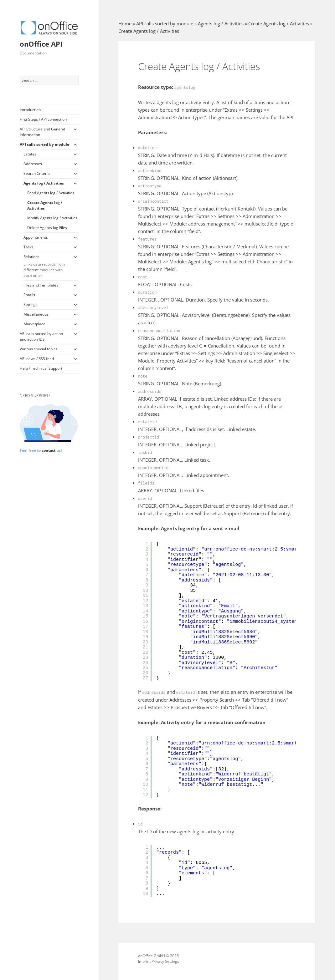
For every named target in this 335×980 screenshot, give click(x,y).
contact (49, 450)
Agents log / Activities (44, 183)
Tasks (28, 247)
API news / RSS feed (37, 359)
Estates (30, 154)
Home (125, 23)
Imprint (144, 961)
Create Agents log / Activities (45, 205)
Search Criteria (37, 173)
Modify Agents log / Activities (52, 218)
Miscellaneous (36, 314)
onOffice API (41, 44)
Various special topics (39, 349)
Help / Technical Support (41, 368)
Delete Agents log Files (47, 228)
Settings (31, 305)
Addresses (33, 164)
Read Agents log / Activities (51, 193)
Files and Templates (41, 285)
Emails (29, 295)
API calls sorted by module (44, 144)
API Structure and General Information (42, 132)
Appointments (36, 237)
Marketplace (34, 324)
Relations (46, 266)
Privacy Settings (165, 961)
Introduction (30, 110)
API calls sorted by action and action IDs (41, 336)
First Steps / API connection (43, 119)
